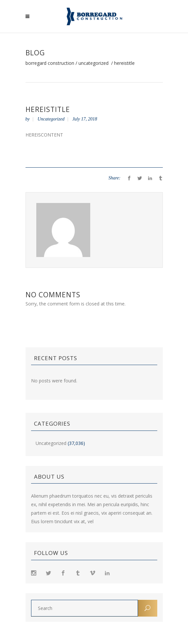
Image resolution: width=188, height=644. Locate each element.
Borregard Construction (50, 63)
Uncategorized (94, 63)
